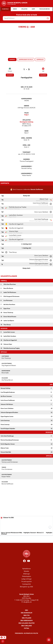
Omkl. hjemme (27, 138)
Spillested (27, 120)
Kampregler (40, 60)
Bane (26, 131)
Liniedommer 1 (27, 167)
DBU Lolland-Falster (26, 623)
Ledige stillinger (27, 579)
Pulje (26, 113)
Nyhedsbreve (26, 569)
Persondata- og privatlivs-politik (26, 633)
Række (27, 106)
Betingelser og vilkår (26, 587)
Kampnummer (26, 99)
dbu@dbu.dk (28, 602)
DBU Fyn (26, 615)
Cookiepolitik (26, 584)
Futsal (27, 628)
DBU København (26, 620)
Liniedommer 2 (27, 174)
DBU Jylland (27, 618)
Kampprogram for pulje (26, 60)
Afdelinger (27, 574)
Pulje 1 (27, 115)
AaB (43, 71)
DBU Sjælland (26, 626)
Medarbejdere (27, 576)
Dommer (26, 159)
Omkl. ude (26, 145)
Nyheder (26, 571)
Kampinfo (12, 60)
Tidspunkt (26, 152)
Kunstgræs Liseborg (26, 122)
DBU (26, 610)
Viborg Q (10, 71)
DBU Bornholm (26, 613)
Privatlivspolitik (27, 581)
